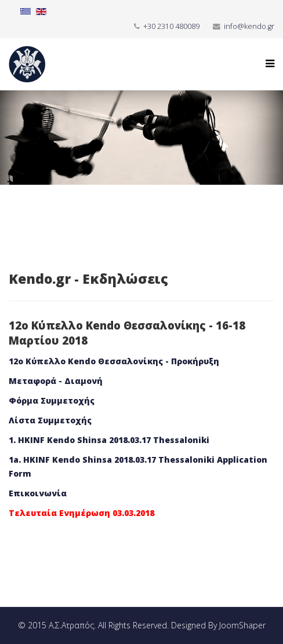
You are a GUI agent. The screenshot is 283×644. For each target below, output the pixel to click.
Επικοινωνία (38, 493)
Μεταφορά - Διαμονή (56, 381)
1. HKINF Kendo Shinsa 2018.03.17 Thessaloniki (109, 440)
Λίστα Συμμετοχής (50, 420)
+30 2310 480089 (171, 26)
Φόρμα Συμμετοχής (52, 400)
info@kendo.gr (249, 26)
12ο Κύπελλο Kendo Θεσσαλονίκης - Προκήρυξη (114, 361)
